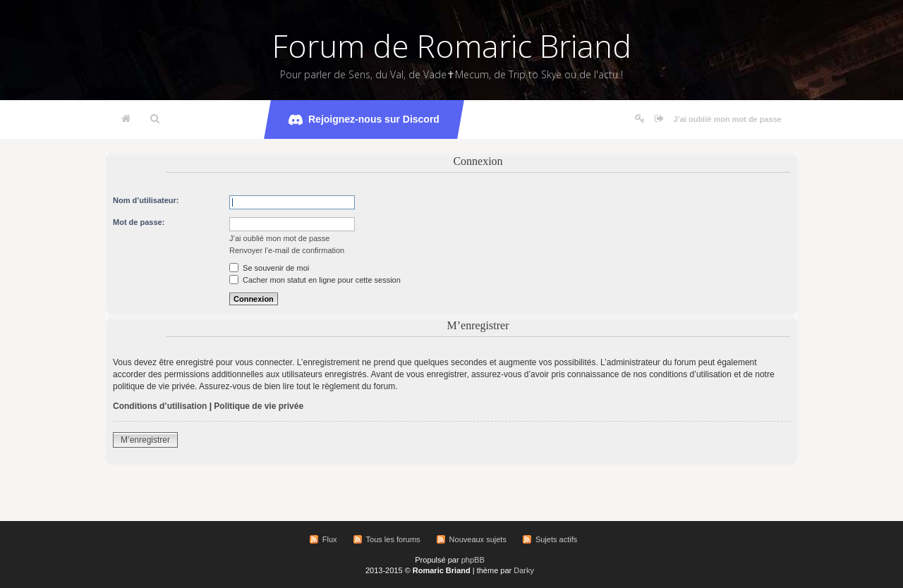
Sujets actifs (556, 539)
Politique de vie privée (259, 406)
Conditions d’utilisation (160, 406)
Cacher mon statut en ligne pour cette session (315, 280)
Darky (524, 570)
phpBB (473, 560)
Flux (330, 539)
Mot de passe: (139, 222)
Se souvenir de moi (269, 268)
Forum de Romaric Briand (452, 46)
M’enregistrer (145, 440)
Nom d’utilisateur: (146, 200)
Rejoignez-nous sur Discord (364, 120)
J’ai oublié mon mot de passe (728, 119)
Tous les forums (393, 539)
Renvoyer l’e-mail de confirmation (287, 250)
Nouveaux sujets (478, 539)
